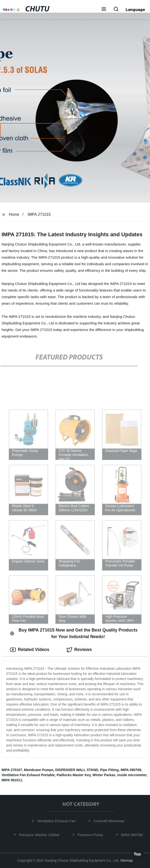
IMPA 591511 (12, 780)
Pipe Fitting (109, 770)
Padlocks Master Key (74, 775)
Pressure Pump (91, 835)
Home (14, 214)
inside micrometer (132, 775)
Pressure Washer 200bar (40, 835)
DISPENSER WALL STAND (77, 770)
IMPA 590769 (131, 770)
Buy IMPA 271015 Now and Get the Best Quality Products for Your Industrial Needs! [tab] (74, 633)
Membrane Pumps (39, 770)
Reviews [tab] (79, 650)
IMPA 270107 (12, 770)
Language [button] (135, 9)
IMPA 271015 (39, 214)
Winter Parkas (104, 775)
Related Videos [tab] (30, 650)
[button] (104, 9)
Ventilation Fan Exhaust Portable (28, 775)
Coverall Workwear (110, 821)
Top (137, 855)
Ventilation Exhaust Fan (57, 821)
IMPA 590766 (133, 835)
